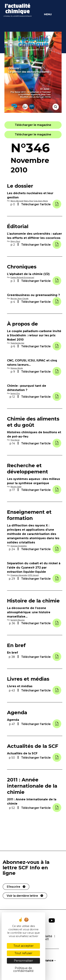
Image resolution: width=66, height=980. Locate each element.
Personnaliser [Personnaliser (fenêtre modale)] (23, 961)
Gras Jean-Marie (41, 201)
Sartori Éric (15, 393)
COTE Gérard (33, 575)
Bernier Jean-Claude (20, 298)
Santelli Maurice (18, 620)
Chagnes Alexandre (19, 575)
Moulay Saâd (16, 487)
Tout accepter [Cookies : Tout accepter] (23, 946)
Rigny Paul (29, 201)
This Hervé (15, 440)
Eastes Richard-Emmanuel (22, 277)
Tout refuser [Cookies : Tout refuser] (23, 953)
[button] (33, 125)
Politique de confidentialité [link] (23, 969)
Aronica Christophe (19, 546)
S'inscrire (13, 887)
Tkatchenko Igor (17, 343)
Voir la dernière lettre (22, 896)
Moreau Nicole (17, 368)
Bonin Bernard (17, 201)
